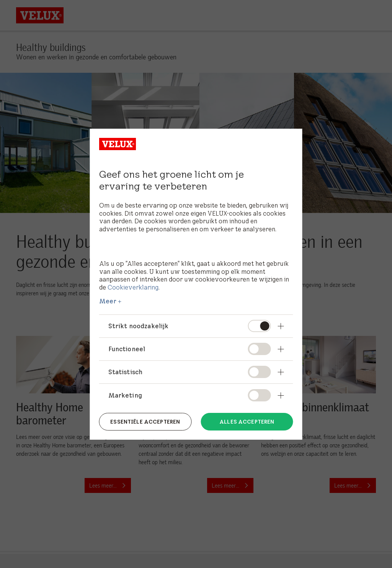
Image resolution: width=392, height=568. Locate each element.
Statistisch (126, 372)
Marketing (125, 395)
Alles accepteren (247, 421)
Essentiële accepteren (145, 421)
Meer (108, 301)
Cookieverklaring (133, 287)
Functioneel (127, 349)
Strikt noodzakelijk (139, 326)
